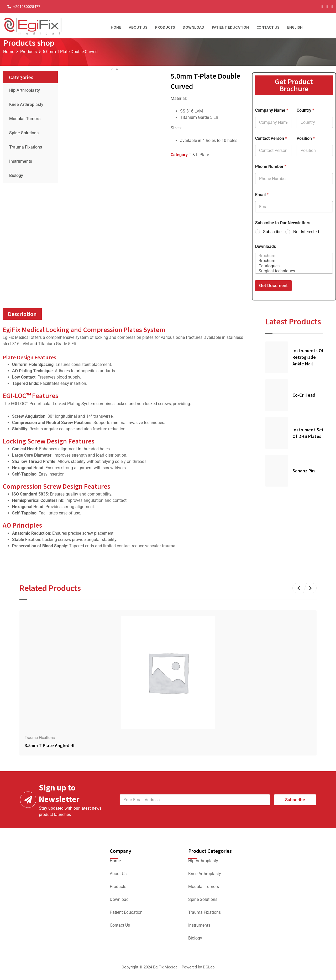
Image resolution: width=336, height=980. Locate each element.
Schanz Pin (304, 471)
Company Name (272, 110)
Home (116, 27)
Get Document (273, 285)
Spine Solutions (24, 133)
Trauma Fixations (26, 147)
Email (262, 195)
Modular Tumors (25, 119)
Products (165, 27)
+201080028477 (27, 7)
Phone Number (271, 167)
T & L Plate (199, 155)
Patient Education (230, 27)
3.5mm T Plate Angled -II (50, 745)
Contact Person (271, 138)
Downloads (266, 246)
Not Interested (306, 232)
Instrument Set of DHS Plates (308, 433)
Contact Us (268, 27)
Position (306, 138)
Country (305, 110)
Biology (16, 175)
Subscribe (272, 232)
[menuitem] (297, 26)
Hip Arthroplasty (25, 90)
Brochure (292, 256)
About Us (138, 27)
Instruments (21, 161)
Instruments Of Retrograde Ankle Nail (308, 357)
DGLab (209, 967)
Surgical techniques (292, 271)
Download (193, 27)
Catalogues (292, 266)
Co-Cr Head (304, 395)
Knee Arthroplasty (26, 104)
